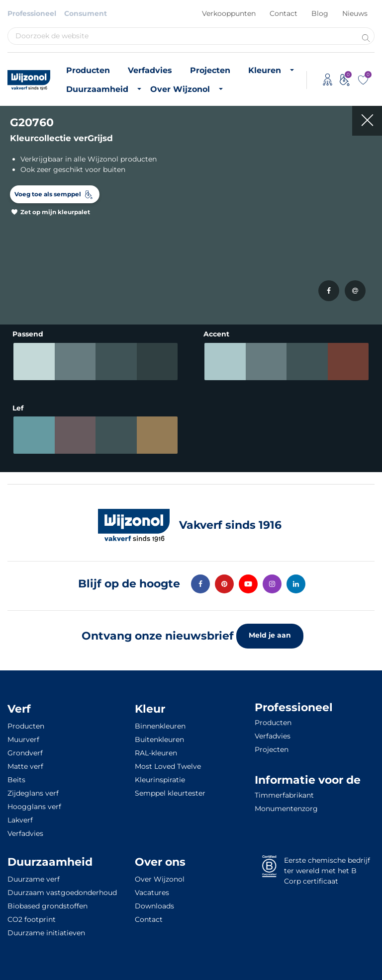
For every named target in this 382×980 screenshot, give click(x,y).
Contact (284, 13)
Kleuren (265, 70)
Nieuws (355, 13)
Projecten (210, 70)
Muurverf (23, 739)
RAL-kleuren (156, 753)
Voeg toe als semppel (48, 194)
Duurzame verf (34, 879)
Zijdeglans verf (33, 793)
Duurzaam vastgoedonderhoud (62, 893)
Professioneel (32, 13)
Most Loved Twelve (168, 766)
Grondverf (25, 753)
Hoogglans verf (34, 807)
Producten (88, 70)
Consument (86, 13)
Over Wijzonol (180, 89)
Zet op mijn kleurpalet (55, 212)
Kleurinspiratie (160, 780)
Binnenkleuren (160, 726)
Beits (16, 780)
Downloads (154, 906)
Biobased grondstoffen (48, 906)
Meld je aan (270, 635)
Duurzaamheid (97, 89)
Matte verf (25, 766)
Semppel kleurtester (170, 793)
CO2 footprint (32, 919)
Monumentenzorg (286, 809)
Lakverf (20, 820)
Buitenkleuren (159, 739)
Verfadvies (150, 70)
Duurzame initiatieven (46, 933)
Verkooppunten (229, 13)
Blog (320, 13)
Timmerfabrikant (284, 795)
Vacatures (152, 893)
